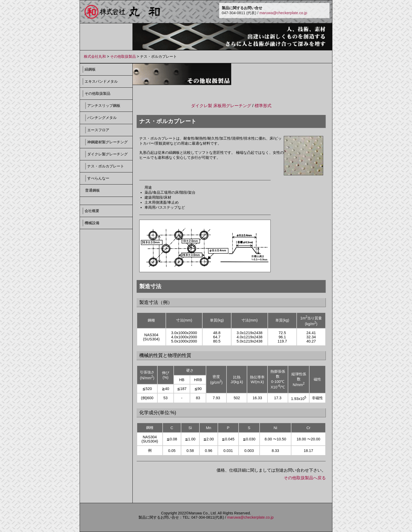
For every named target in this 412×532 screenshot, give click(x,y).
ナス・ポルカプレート (106, 166)
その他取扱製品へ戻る (305, 478)
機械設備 (92, 223)
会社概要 (92, 211)
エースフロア (98, 130)
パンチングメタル (102, 118)
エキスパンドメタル (101, 81)
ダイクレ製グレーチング (107, 154)
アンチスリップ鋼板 (104, 106)
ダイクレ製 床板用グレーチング (221, 106)
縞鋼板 (90, 69)
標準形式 (263, 106)
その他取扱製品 (123, 56)
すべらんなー (98, 178)
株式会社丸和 (95, 56)
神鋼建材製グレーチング (107, 142)
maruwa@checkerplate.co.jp (283, 13)
